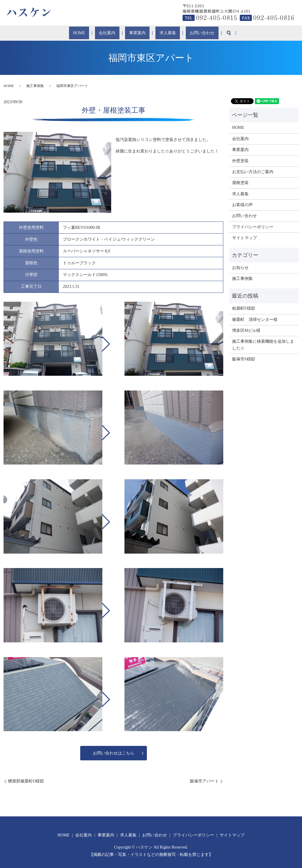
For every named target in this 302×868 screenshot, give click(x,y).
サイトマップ (244, 238)
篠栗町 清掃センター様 (255, 320)
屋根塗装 (240, 183)
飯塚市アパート (204, 781)
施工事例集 (35, 86)
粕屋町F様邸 (244, 308)
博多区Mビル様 (246, 330)
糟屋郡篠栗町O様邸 (26, 781)
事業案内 (137, 33)
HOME (92, 33)
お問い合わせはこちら (114, 753)
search (212, 33)
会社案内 (113, 33)
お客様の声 (242, 205)
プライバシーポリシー (253, 227)
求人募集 (161, 33)
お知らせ (240, 268)
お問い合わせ (189, 33)
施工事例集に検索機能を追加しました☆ (263, 345)
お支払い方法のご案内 (253, 172)
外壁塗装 (240, 161)
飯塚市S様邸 (244, 359)
